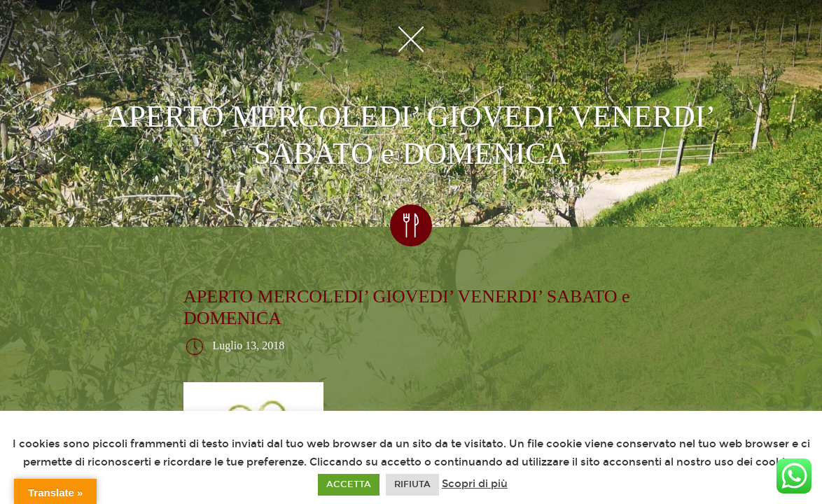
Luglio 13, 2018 (249, 345)
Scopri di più (475, 484)
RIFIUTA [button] (412, 484)
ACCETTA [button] (349, 484)
